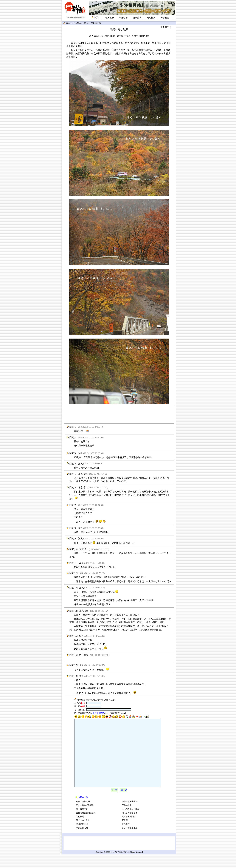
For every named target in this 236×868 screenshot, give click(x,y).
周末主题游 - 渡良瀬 (85, 819)
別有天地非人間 (83, 815)
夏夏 (81, 563)
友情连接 (165, 18)
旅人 (82, 665)
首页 (68, 23)
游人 (86, 23)
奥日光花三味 (82, 838)
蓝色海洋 (126, 838)
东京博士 (83, 474)
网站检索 (151, 18)
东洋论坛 (123, 18)
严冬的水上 (127, 819)
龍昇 (86, 655)
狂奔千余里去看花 (130, 815)
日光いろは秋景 (83, 834)
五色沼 (125, 834)
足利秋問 (80, 830)
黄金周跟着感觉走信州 (86, 826)
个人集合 (110, 18)
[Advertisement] (119, 415)
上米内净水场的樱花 (131, 823)
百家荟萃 (137, 18)
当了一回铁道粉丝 (130, 841)
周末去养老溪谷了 (130, 826)
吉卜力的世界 (82, 823)
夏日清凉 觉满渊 (129, 830)
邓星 (81, 427)
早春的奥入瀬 (82, 841)
